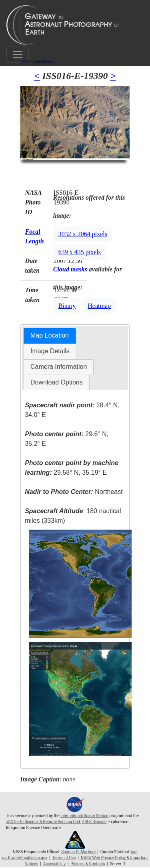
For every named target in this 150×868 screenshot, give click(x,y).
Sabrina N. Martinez (79, 852)
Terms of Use (64, 858)
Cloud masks (70, 269)
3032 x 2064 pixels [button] (83, 234)
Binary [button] (67, 306)
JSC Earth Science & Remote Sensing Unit (43, 822)
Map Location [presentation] (50, 335)
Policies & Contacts (88, 864)
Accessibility (54, 864)
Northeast (74, 492)
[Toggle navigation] (18, 55)
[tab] (50, 336)
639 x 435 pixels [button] (80, 252)
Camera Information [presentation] (59, 367)
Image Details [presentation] (50, 351)
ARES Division (94, 822)
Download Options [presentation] (57, 382)
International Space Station (84, 816)
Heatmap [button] (99, 306)
